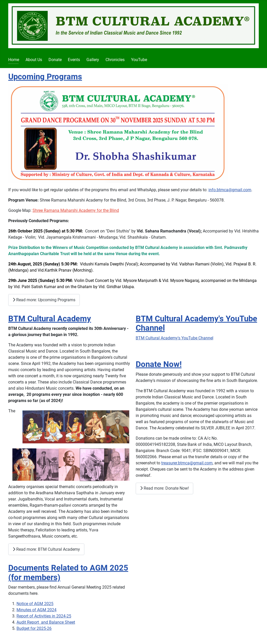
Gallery (93, 60)
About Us (34, 60)
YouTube (139, 60)
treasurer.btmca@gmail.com (187, 463)
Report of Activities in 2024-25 (44, 616)
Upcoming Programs (45, 77)
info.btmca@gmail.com (230, 190)
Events (74, 60)
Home (14, 60)
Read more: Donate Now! (164, 488)
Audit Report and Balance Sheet (46, 622)
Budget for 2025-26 (34, 628)
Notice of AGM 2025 (35, 604)
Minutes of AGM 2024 (37, 610)
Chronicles (115, 60)
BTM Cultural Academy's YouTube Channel (175, 338)
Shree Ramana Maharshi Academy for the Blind (76, 210)
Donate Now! (159, 364)
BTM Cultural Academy (50, 319)
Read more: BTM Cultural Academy (46, 549)
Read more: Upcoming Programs (44, 300)
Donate (55, 60)
